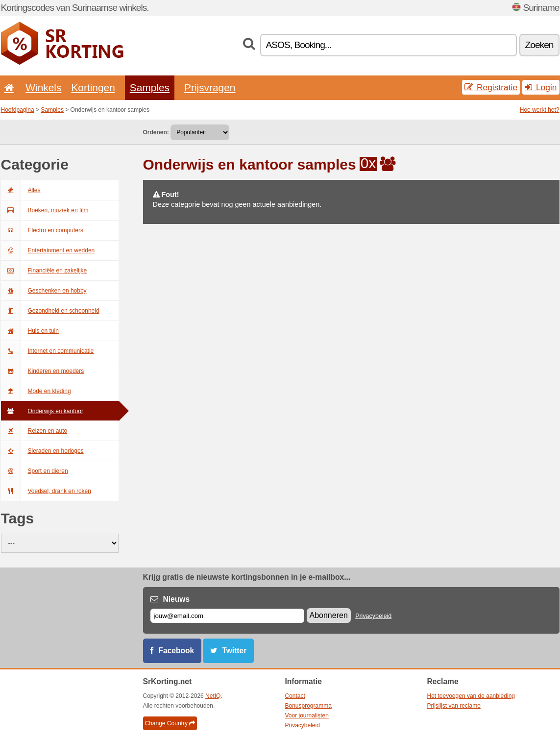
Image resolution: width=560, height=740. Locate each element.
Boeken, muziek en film (45, 210)
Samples (150, 87)
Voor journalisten (307, 715)
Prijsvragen (210, 87)
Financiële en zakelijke (44, 271)
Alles (21, 190)
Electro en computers (42, 230)
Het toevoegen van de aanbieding (471, 696)
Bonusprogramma (308, 706)
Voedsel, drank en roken (46, 491)
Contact (295, 696)
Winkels (43, 87)
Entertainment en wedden (48, 250)
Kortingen (93, 87)
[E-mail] (227, 616)
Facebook (177, 651)
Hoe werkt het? (540, 110)
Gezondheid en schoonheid (50, 311)
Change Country (170, 723)
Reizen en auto (34, 431)
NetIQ (213, 696)
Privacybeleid (373, 616)
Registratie (491, 87)
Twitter (234, 651)
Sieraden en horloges (42, 451)
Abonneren (329, 615)
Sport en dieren (35, 471)
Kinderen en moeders (43, 371)
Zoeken (539, 45)
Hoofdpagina (18, 110)
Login (541, 87)
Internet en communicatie (48, 351)
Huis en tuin (30, 331)
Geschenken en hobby (44, 291)
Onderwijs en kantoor (42, 411)
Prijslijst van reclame (454, 706)
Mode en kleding (36, 391)
